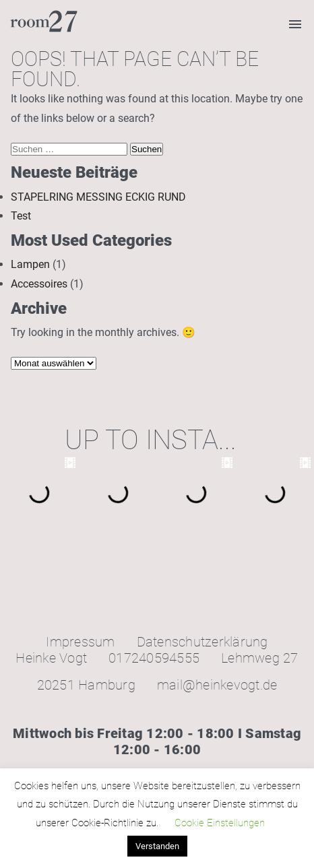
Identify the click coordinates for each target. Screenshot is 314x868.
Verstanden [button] (157, 846)
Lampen (30, 264)
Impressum (80, 642)
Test (21, 216)
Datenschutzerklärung (202, 642)
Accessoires (39, 284)
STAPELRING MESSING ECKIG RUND (98, 197)
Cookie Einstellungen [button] (220, 823)
